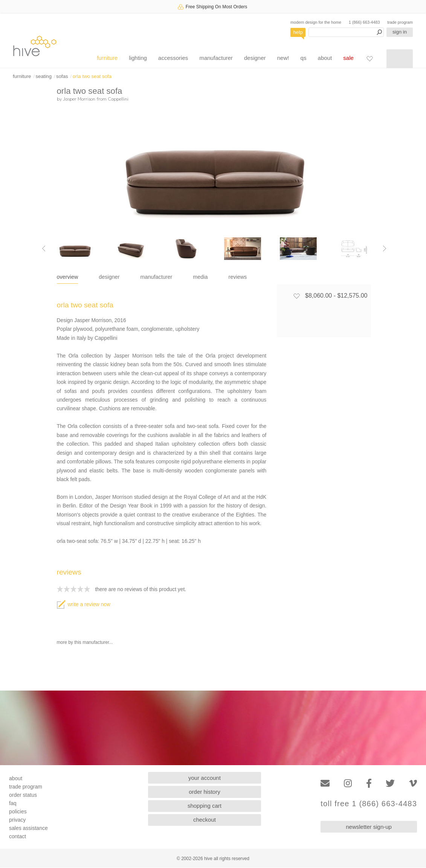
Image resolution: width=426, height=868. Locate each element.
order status (23, 795)
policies (18, 811)
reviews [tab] (238, 277)
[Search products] (346, 32)
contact (18, 836)
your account (205, 778)
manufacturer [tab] (157, 277)
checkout (205, 820)
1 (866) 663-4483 (364, 22)
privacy (17, 820)
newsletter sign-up (369, 827)
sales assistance (28, 828)
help (298, 32)
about (325, 58)
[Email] (325, 783)
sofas (62, 76)
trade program (400, 22)
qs (304, 58)
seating (44, 76)
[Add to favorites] (296, 296)
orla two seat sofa (92, 76)
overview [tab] (68, 277)
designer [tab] (109, 277)
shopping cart (205, 806)
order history (204, 792)
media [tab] (200, 277)
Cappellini (118, 99)
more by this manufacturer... (85, 642)
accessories (173, 58)
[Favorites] (370, 58)
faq (13, 803)
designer (255, 58)
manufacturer (216, 58)
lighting (138, 58)
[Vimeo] (413, 783)
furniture (107, 58)
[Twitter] (390, 783)
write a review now (84, 604)
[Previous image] (44, 249)
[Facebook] (369, 783)
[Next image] (385, 249)
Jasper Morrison (79, 99)
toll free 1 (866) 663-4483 (369, 804)
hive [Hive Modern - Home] (35, 46)
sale (348, 58)
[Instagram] (348, 783)
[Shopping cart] (400, 59)
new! (283, 58)
